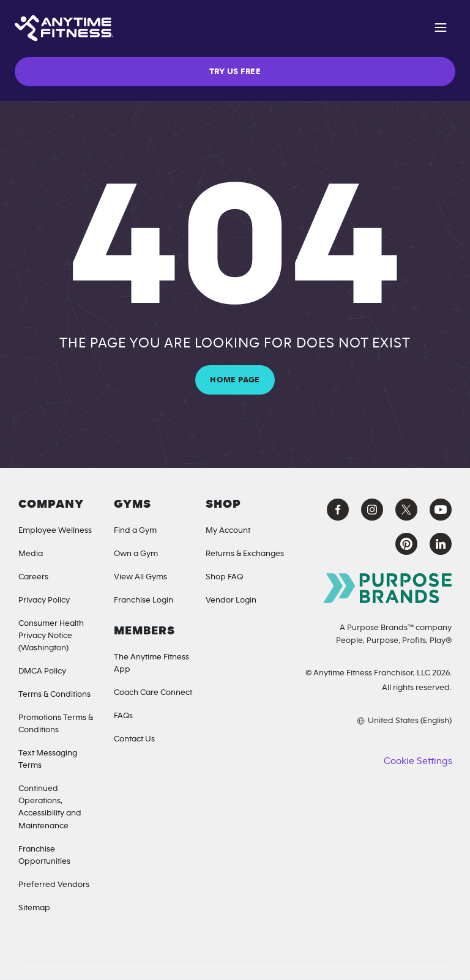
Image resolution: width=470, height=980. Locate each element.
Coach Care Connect (153, 692)
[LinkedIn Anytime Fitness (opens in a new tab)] (441, 544)
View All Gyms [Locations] (140, 577)
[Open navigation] (441, 29)
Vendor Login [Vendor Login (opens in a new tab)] (231, 600)
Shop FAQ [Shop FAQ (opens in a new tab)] (224, 577)
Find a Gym (135, 530)
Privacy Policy (44, 600)
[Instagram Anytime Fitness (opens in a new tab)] (372, 510)
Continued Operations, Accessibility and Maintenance (50, 807)
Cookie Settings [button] (418, 761)
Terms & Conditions (54, 694)
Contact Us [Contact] (134, 739)
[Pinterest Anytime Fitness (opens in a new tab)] (406, 544)
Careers (33, 577)
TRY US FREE (235, 72)
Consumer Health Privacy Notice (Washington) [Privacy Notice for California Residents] (51, 636)
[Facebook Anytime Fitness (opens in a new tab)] (338, 510)
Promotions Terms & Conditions (56, 724)
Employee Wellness (55, 530)
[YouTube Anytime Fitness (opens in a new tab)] (441, 510)
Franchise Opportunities (44, 855)
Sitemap (34, 908)
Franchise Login (144, 600)
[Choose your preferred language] (378, 721)
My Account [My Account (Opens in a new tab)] (228, 530)
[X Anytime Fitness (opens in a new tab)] (406, 510)
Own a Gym (136, 554)
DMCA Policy (42, 671)
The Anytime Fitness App (151, 663)
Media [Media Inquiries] (31, 554)
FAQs (123, 716)
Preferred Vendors (54, 885)
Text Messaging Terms (48, 759)
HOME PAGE (235, 380)
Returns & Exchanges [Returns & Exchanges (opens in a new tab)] (245, 554)
